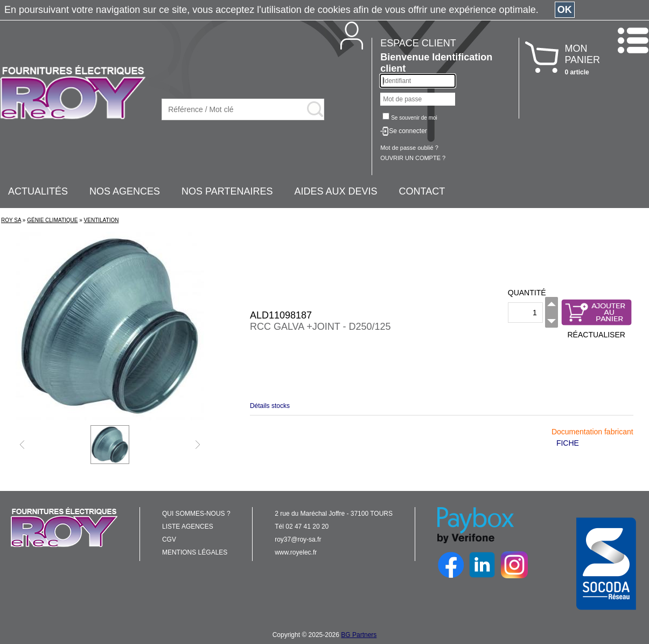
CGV (169, 539)
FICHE (568, 443)
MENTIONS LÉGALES (195, 552)
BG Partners (359, 635)
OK (565, 10)
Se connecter (408, 131)
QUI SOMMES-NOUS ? (196, 514)
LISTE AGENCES (188, 527)
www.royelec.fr (296, 552)
